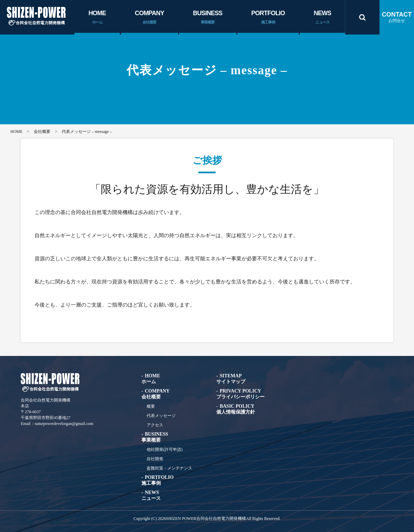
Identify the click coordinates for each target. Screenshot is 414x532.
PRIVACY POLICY (240, 394)
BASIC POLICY (236, 409)
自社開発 (155, 459)
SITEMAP (231, 379)
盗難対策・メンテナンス (169, 468)
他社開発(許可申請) (165, 449)
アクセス (155, 425)
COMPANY (150, 18)
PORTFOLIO (268, 18)
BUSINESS (208, 18)
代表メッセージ (161, 416)
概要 (151, 406)
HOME (97, 18)
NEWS (322, 18)
